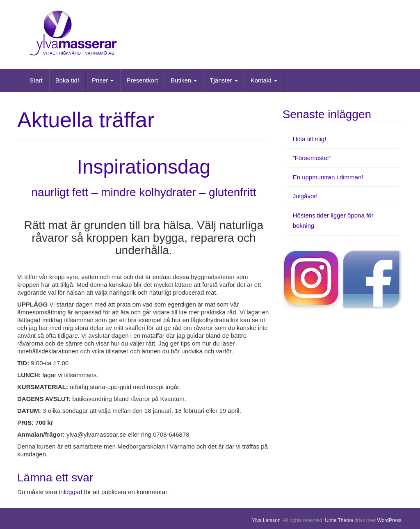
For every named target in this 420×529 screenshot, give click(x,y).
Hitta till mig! (310, 139)
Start (36, 80)
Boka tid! (67, 80)
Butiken (184, 80)
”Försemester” (312, 158)
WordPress (389, 520)
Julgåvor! (305, 196)
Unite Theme (339, 520)
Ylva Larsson (266, 520)
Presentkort (142, 80)
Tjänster (224, 80)
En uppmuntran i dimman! (328, 177)
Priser (103, 80)
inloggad (71, 492)
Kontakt (264, 80)
